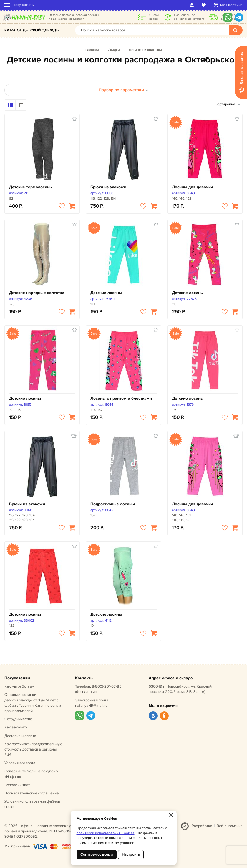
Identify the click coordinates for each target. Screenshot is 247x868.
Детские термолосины (31, 187)
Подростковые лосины (113, 504)
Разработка (202, 826)
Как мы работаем (19, 686)
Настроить (131, 854)
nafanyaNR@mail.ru (91, 706)
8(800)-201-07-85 (107, 686)
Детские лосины (106, 293)
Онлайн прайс (155, 17)
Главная (92, 50)
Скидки (114, 50)
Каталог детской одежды (32, 30)
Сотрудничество (18, 719)
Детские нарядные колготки (37, 293)
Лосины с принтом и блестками (121, 398)
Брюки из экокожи (108, 187)
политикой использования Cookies (106, 833)
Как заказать (16, 727)
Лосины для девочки (192, 187)
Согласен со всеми (97, 854)
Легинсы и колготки (145, 50)
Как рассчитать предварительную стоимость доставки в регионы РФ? (33, 749)
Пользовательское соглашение (32, 793)
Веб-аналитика (230, 826)
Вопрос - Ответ (17, 785)
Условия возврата (20, 763)
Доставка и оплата (20, 736)
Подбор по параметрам (123, 90)
